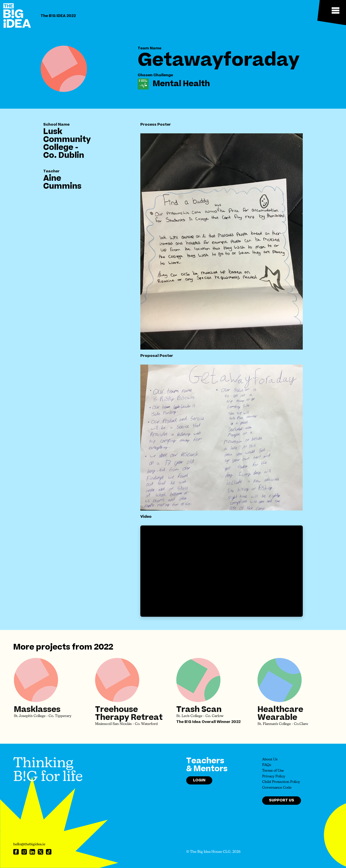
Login (199, 780)
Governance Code (277, 788)
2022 (104, 647)
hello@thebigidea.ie (29, 844)
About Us (270, 760)
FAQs (267, 765)
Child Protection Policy (281, 782)
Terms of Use (273, 771)
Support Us (282, 800)
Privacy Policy (274, 777)
